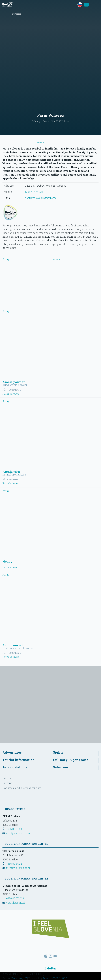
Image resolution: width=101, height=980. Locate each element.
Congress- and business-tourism (22, 788)
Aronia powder (14, 382)
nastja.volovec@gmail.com (41, 198)
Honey (8, 561)
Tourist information (19, 760)
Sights (58, 752)
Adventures (12, 752)
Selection (61, 767)
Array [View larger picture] (25, 275)
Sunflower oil (13, 645)
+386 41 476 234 (34, 192)
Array (23, 142)
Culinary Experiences (71, 760)
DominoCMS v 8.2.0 (55, 978)
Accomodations (15, 767)
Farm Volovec (11, 394)
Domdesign (19, 978)
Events (7, 778)
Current (7, 783)
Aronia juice (12, 472)
